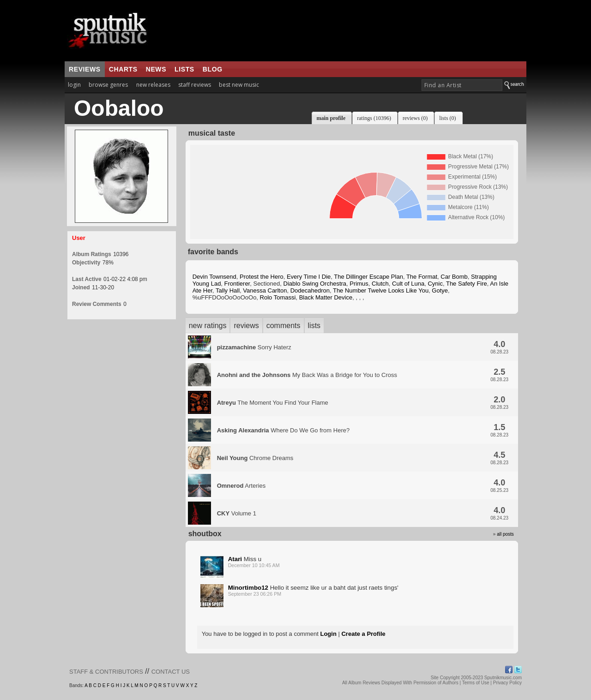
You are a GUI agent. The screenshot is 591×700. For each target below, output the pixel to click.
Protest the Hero (262, 277)
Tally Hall (228, 290)
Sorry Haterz (254, 347)
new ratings (208, 326)
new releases (153, 85)
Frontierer (237, 284)
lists (184, 69)
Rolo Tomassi (278, 297)
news (156, 69)
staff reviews (195, 85)
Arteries (241, 486)
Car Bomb (454, 277)
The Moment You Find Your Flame (273, 403)
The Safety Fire (467, 284)
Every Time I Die (309, 277)
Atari (235, 559)
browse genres (108, 85)
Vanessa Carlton (265, 290)
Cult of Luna (408, 284)
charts (123, 69)
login (74, 85)
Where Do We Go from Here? (283, 430)
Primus (359, 284)
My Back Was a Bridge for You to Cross (307, 375)
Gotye (440, 290)
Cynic (435, 284)
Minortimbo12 (248, 588)
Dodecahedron (310, 290)
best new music (239, 85)
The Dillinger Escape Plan (368, 277)
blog (213, 69)
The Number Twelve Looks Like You (381, 290)
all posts (505, 534)
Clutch (380, 284)
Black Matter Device (326, 297)
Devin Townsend (214, 277)
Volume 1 (237, 513)
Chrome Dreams (255, 458)
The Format (422, 277)
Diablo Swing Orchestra (315, 284)
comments (283, 326)
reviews (85, 69)
